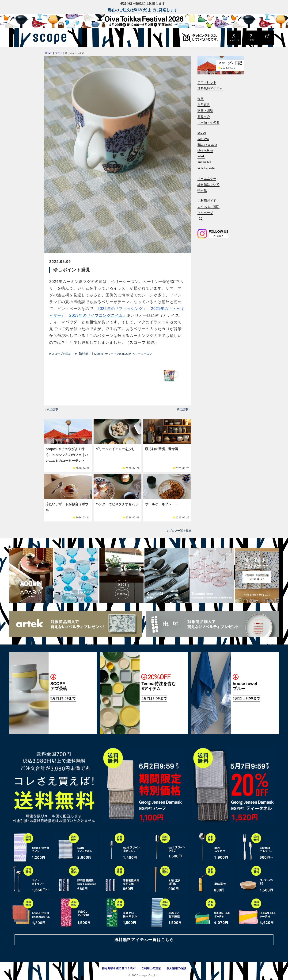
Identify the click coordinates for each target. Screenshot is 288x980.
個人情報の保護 (176, 968)
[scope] (48, 38)
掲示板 (202, 190)
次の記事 (53, 409)
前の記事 (182, 409)
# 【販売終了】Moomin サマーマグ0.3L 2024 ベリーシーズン (114, 354)
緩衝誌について (208, 184)
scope (202, 133)
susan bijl (204, 162)
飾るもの (204, 116)
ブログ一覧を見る (180, 531)
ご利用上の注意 (151, 968)
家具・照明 (205, 110)
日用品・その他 (208, 122)
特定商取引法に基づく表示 (119, 968)
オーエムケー (207, 179)
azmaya (203, 139)
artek (201, 156)
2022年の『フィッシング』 (122, 309)
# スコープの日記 (60, 354)
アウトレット (207, 82)
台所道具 (204, 105)
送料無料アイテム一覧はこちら (144, 940)
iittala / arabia (207, 145)
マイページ (205, 213)
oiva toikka (205, 150)
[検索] (201, 219)
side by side (206, 168)
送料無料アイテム (210, 88)
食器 (201, 99)
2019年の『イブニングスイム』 (98, 315)
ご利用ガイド (207, 201)
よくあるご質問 (208, 207)
